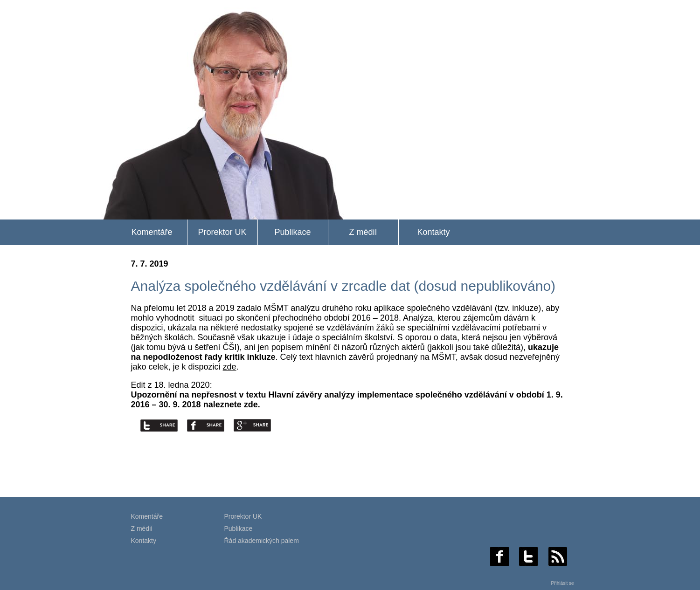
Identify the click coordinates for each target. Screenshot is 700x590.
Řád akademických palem (262, 541)
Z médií (363, 232)
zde (230, 367)
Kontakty (433, 232)
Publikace (292, 232)
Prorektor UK (222, 232)
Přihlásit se (563, 583)
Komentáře (152, 232)
